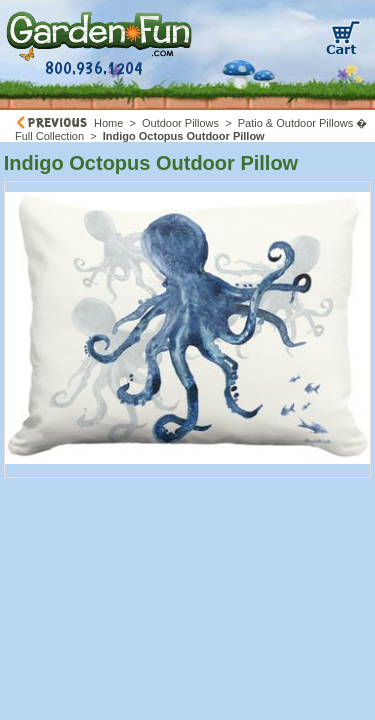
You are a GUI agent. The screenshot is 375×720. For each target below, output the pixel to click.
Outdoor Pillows (180, 123)
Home (108, 123)
